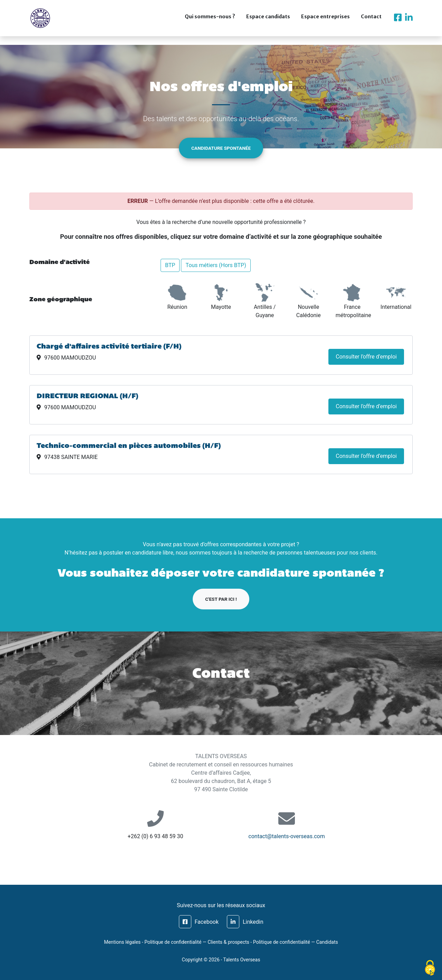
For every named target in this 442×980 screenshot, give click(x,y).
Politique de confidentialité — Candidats (296, 942)
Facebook (199, 922)
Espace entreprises (325, 21)
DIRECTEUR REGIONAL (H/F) (87, 396)
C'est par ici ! (221, 599)
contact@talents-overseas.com (286, 836)
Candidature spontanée (221, 148)
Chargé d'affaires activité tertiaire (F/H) (109, 347)
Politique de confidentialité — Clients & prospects (197, 942)
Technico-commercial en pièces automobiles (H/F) (129, 446)
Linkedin (245, 922)
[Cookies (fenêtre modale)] (430, 968)
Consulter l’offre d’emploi (366, 357)
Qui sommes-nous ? (210, 21)
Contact (371, 21)
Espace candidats (268, 21)
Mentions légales (122, 942)
